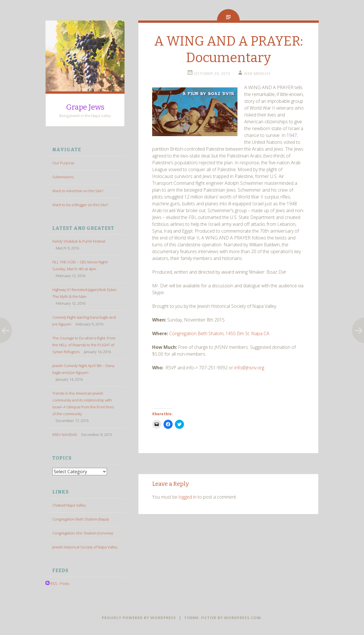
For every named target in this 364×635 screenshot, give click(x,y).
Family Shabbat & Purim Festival (79, 241)
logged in (188, 497)
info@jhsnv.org (249, 368)
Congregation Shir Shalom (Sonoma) (83, 533)
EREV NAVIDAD (65, 435)
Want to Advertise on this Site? (78, 191)
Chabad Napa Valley (69, 505)
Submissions (63, 177)
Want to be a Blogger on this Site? (80, 205)
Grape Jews (85, 107)
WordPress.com (242, 618)
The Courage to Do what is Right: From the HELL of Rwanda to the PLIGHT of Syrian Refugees (84, 345)
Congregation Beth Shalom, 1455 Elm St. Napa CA (219, 333)
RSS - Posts (57, 583)
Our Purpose (63, 163)
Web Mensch (257, 73)
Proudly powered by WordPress (139, 618)
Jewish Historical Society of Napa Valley (85, 547)
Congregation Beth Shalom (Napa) (80, 519)
